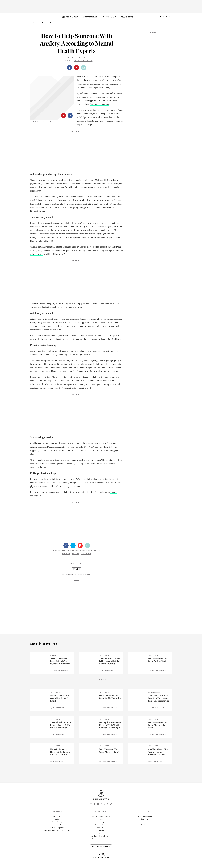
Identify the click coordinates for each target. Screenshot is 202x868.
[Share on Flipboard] (80, 546)
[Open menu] (30, 16)
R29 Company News (101, 816)
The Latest (86, 554)
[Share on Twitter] (73, 546)
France (145, 822)
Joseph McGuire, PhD (98, 180)
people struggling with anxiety (50, 460)
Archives (101, 831)
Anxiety (76, 554)
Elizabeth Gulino (77, 57)
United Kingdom (145, 816)
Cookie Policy (101, 825)
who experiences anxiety (100, 88)
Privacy (101, 822)
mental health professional (53, 486)
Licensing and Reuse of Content (57, 831)
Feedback (57, 825)
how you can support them (88, 101)
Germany (145, 819)
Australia (145, 825)
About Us (57, 816)
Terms (101, 819)
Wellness (66, 554)
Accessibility (101, 828)
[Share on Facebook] (69, 68)
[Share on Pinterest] (77, 68)
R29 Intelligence (57, 828)
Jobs (57, 819)
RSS (101, 833)
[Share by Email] (84, 68)
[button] (159, 19)
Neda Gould (46, 237)
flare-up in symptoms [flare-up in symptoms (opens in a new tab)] (99, 104)
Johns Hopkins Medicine (73, 184)
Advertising (57, 822)
